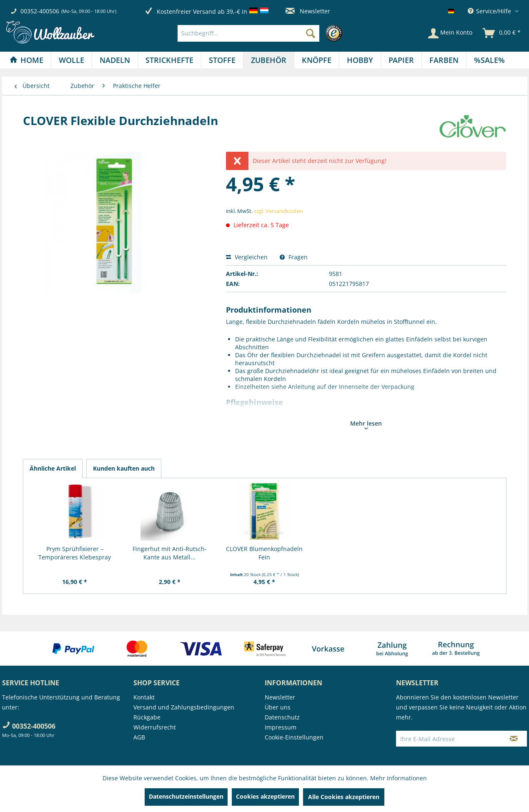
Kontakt (144, 697)
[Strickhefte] (169, 60)
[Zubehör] (269, 60)
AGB (139, 737)
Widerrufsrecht (155, 727)
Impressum (281, 727)
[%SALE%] (489, 60)
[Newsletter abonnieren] (514, 739)
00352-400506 (40, 11)
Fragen (294, 257)
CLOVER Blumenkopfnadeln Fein (264, 553)
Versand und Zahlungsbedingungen (184, 707)
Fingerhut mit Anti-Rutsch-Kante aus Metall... (170, 553)
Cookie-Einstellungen (294, 737)
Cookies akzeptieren (265, 796)
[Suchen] (311, 33)
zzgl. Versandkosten (278, 211)
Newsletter (308, 11)
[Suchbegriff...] (248, 33)
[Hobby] (360, 60)
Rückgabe (147, 717)
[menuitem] (262, 33)
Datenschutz (282, 717)
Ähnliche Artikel (53, 468)
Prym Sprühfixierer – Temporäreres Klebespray (75, 553)
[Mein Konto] (450, 33)
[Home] (26, 60)
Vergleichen (247, 257)
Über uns (278, 707)
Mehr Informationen (399, 778)
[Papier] (401, 60)
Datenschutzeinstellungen (186, 796)
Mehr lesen (366, 424)
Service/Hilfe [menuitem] (490, 11)
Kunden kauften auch (124, 468)
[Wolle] (71, 60)
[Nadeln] (115, 60)
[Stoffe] (222, 60)
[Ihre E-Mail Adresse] (449, 739)
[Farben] (444, 60)
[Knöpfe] (317, 60)
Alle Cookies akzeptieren (344, 797)
